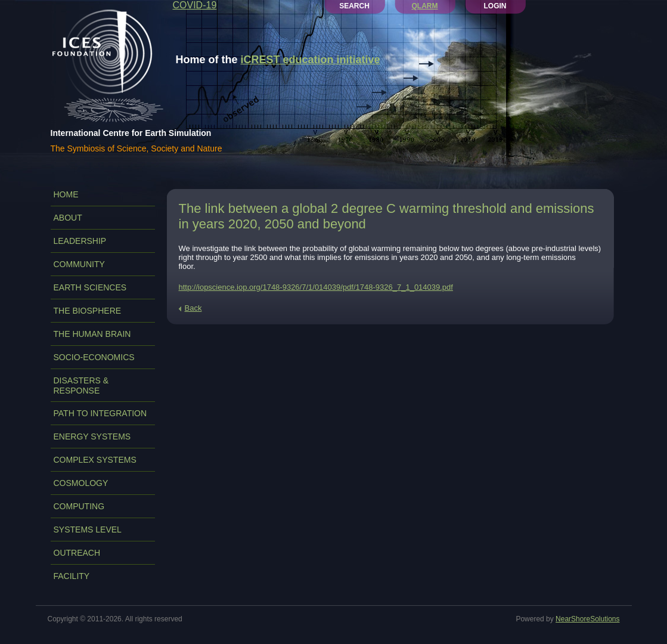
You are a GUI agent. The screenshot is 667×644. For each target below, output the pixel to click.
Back (193, 308)
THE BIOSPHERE (88, 311)
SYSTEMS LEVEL (88, 530)
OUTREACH (77, 553)
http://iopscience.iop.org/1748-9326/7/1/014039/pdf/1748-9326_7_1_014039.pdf (316, 287)
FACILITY (72, 576)
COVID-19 (195, 5)
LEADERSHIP (80, 241)
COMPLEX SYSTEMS (95, 460)
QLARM (425, 6)
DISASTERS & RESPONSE (81, 386)
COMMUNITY (79, 264)
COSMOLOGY (81, 483)
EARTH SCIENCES (90, 287)
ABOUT (68, 218)
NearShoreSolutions (587, 619)
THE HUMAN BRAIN (92, 334)
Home (66, 194)
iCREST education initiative (311, 60)
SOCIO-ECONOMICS (94, 357)
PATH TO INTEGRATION (100, 413)
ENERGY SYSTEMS (92, 436)
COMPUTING (79, 506)
